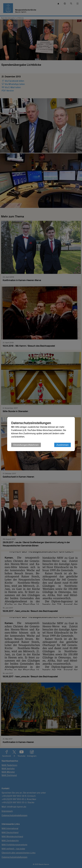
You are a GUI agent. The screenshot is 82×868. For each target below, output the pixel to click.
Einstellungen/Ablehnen (26, 445)
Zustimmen (63, 445)
